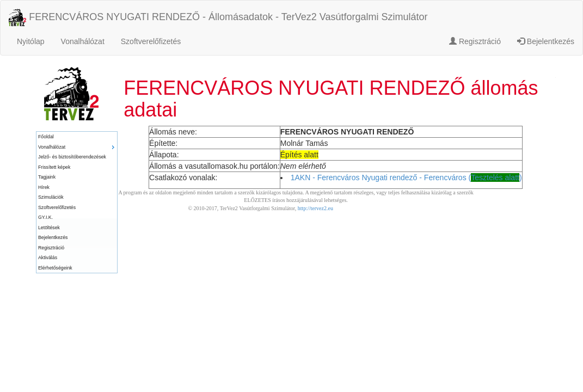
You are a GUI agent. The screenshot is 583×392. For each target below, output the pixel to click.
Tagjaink (47, 177)
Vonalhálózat (83, 41)
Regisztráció (475, 41)
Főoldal (46, 137)
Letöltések (49, 228)
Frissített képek (54, 167)
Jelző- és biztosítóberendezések (72, 157)
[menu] (77, 202)
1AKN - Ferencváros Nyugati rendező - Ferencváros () (406, 177)
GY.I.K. (45, 217)
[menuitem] (77, 137)
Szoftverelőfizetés (151, 41)
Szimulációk (51, 197)
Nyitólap (31, 41)
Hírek (44, 187)
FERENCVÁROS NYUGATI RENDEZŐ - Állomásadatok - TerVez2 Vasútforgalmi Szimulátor (218, 17)
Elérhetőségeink (55, 268)
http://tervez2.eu (315, 208)
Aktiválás (48, 258)
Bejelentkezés (546, 41)
